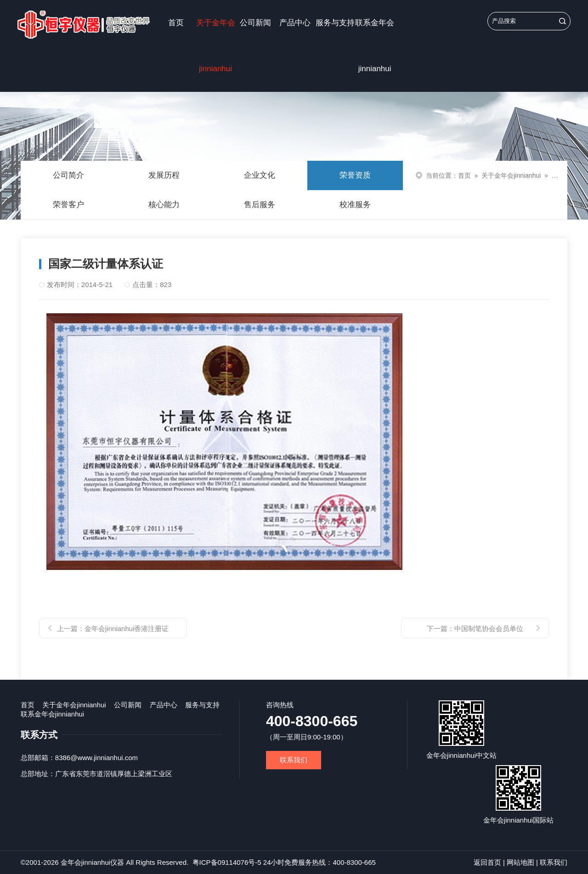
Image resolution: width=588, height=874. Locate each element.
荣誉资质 (355, 175)
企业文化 (260, 175)
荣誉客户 (68, 205)
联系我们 (294, 760)
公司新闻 (255, 23)
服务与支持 (335, 23)
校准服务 (355, 205)
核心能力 (164, 205)
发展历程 (164, 175)
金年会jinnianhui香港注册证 (127, 629)
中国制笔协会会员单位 (489, 629)
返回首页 (487, 862)
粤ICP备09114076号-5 (227, 862)
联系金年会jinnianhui (375, 46)
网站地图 (520, 862)
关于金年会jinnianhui (216, 46)
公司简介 (68, 175)
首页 (176, 23)
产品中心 (295, 23)
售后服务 (260, 205)
